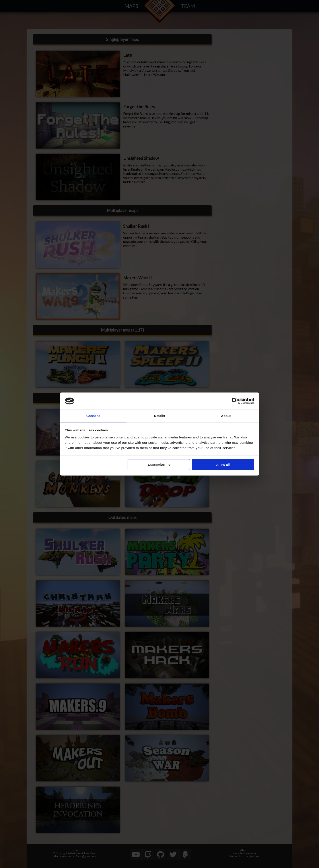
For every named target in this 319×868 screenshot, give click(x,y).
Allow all (223, 465)
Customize (159, 465)
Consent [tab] (93, 416)
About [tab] (226, 416)
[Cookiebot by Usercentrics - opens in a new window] (235, 401)
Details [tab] (159, 416)
